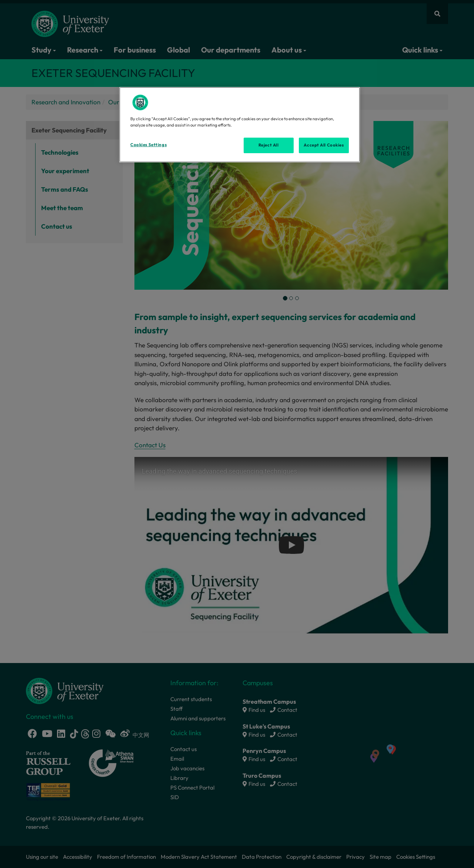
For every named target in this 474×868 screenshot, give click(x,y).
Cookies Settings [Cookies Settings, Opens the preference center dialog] (148, 145)
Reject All (269, 145)
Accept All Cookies (324, 145)
